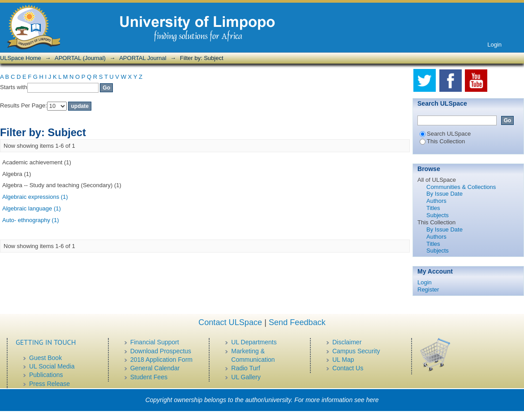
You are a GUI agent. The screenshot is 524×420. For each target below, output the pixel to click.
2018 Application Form (161, 360)
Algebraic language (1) (32, 208)
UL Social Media (52, 366)
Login (494, 45)
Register (428, 289)
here (373, 400)
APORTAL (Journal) (80, 58)
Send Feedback (297, 322)
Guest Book (45, 358)
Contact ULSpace (230, 322)
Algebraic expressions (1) (35, 197)
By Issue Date (445, 194)
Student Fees (149, 377)
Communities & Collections (461, 187)
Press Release (49, 384)
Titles (433, 208)
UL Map (343, 360)
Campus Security (356, 351)
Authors (436, 201)
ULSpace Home (21, 58)
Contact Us (348, 368)
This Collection (442, 141)
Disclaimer (347, 342)
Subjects (438, 215)
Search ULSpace (445, 134)
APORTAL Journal (143, 58)
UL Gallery (246, 377)
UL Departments (254, 342)
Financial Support (155, 342)
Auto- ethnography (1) (30, 220)
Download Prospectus (161, 351)
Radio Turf (246, 368)
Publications (46, 375)
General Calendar (155, 368)
